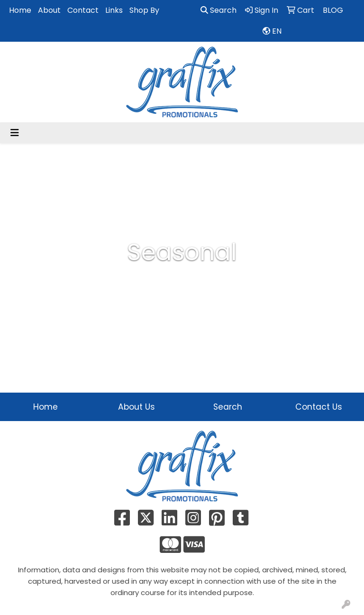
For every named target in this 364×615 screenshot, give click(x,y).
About (49, 10)
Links (114, 10)
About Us (136, 407)
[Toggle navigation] (15, 133)
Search (218, 10)
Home (20, 10)
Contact (83, 10)
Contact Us (319, 407)
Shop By (144, 10)
